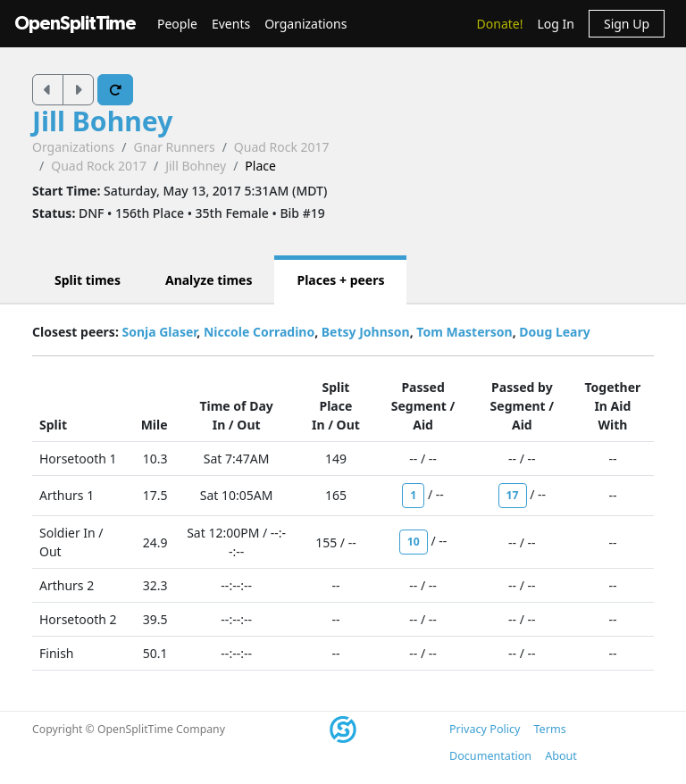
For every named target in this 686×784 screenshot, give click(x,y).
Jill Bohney (102, 121)
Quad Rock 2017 (282, 147)
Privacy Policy (485, 729)
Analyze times (209, 280)
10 (414, 542)
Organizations (305, 24)
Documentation (490, 756)
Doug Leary (554, 332)
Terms (549, 729)
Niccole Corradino (259, 332)
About (561, 756)
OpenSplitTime (75, 24)
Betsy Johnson (366, 332)
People (177, 24)
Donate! (500, 24)
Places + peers (340, 280)
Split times (88, 280)
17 (513, 495)
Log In (555, 24)
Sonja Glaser (159, 332)
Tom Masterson (464, 332)
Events (231, 24)
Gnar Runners (174, 147)
